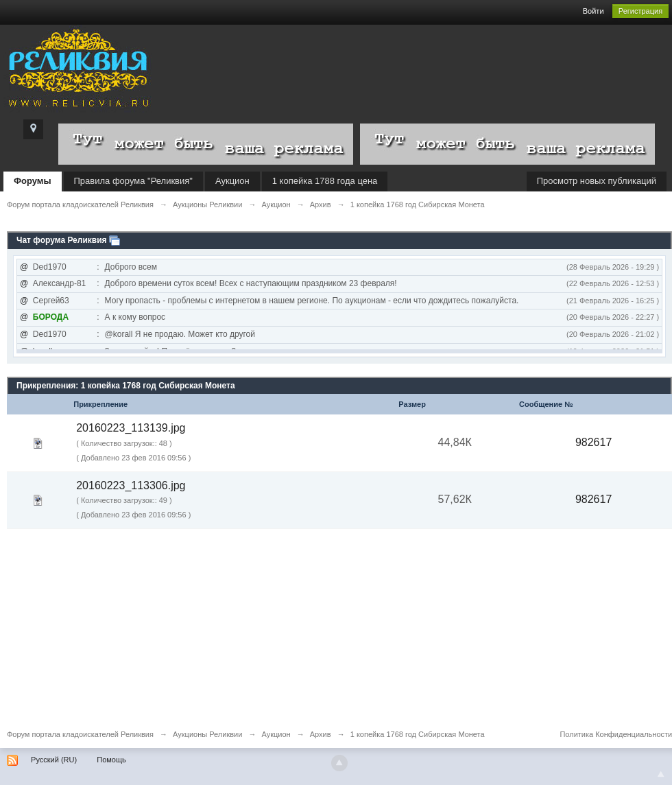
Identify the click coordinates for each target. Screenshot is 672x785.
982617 (593, 442)
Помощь (111, 760)
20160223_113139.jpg (131, 428)
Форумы (33, 181)
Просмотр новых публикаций (597, 181)
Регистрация (640, 11)
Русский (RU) (54, 760)
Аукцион (232, 181)
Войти (593, 11)
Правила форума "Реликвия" (133, 181)
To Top (661, 774)
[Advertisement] (336, 625)
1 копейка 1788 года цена (325, 181)
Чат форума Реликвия (62, 240)
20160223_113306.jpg (131, 485)
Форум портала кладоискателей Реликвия (80, 734)
